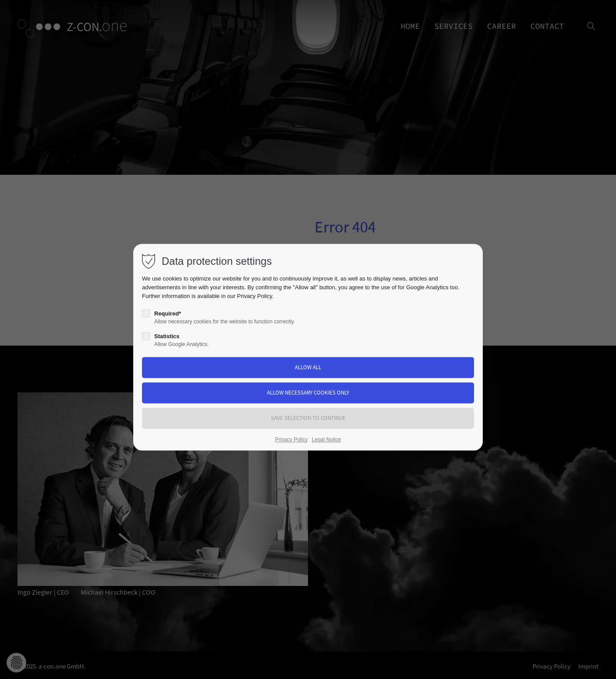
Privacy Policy (255, 296)
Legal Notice (327, 440)
